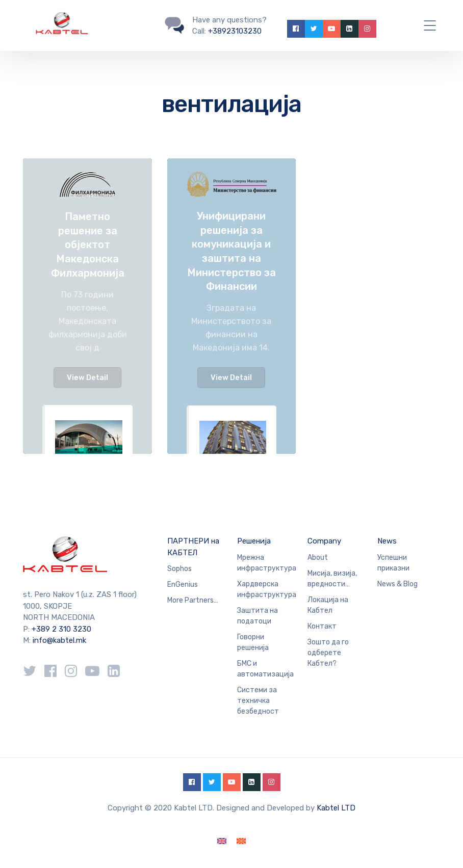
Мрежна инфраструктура (267, 563)
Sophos (179, 569)
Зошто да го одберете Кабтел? (328, 653)
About (318, 558)
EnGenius (183, 585)
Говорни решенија (253, 642)
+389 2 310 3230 (60, 629)
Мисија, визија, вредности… (332, 579)
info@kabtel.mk (59, 640)
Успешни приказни (393, 563)
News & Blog (397, 584)
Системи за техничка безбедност (258, 701)
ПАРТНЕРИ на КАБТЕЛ (193, 547)
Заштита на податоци (258, 616)
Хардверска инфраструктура (267, 589)
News (387, 541)
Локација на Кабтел (328, 605)
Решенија (254, 541)
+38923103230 (235, 31)
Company (324, 541)
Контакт (322, 626)
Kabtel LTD (336, 808)
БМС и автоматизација (265, 669)
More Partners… (193, 600)
